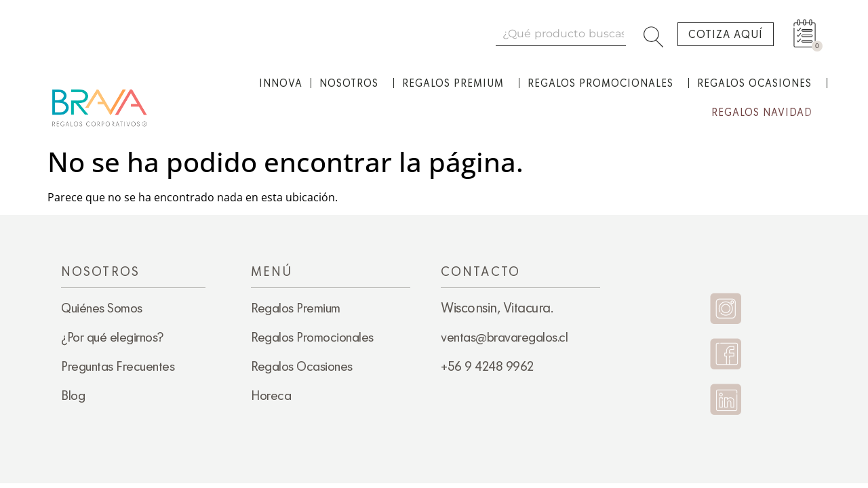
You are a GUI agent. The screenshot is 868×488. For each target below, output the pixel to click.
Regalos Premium (456, 83)
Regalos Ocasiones (758, 83)
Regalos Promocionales (604, 83)
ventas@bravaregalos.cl (504, 337)
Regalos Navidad (765, 113)
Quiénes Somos (102, 308)
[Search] (656, 34)
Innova (281, 83)
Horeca (271, 395)
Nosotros (352, 83)
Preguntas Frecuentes (118, 366)
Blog (73, 395)
